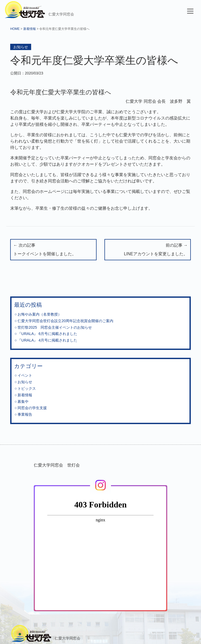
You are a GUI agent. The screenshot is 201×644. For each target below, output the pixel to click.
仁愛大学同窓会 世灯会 (57, 465)
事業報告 (25, 414)
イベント (25, 375)
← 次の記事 (53, 250)
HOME (15, 29)
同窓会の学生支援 (32, 408)
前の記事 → (148, 250)
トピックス (27, 388)
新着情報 (30, 29)
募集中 (23, 402)
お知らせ (21, 47)
